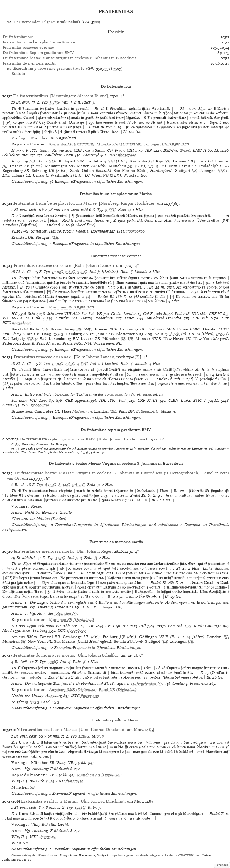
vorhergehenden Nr (120, 394)
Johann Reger (99, 551)
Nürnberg (109, 203)
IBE (126, 626)
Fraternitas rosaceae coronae (28, 47)
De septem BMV (58, 439)
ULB (52, 161)
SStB (35, 702)
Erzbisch (172, 334)
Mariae (49, 730)
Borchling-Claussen (35, 444)
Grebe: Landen (124, 314)
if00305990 (90, 696)
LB (151, 161)
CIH (130, 150)
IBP (149, 150)
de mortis (44, 551)
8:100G (64, 485)
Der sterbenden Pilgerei (47, 22)
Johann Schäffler (103, 655)
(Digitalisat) (72, 144)
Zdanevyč (91, 155)
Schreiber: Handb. (46, 231)
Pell (178, 314)
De (31, 96)
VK (99, 314)
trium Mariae (55, 203)
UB (32, 161)
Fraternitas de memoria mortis (29, 63)
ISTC (113, 155)
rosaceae (42, 265)
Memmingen (63, 96)
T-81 (188, 626)
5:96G (53, 662)
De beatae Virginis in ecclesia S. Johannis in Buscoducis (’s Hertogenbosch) (107, 473)
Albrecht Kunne (92, 96)
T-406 (185, 150)
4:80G (83, 363)
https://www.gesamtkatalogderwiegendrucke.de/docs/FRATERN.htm (155, 855)
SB (130, 166)
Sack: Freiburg (35, 630)
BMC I (199, 400)
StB (80, 329)
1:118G (84, 736)
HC (14, 314)
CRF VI (215, 314)
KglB (59, 334)
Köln (79, 265)
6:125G (51, 485)
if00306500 (136, 231)
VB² (6, 318)
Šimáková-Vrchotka (164, 318)
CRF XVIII (148, 400)
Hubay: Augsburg (47, 696)
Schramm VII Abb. (54, 626)
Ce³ (110, 150)
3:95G (82, 272)
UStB (220, 334)
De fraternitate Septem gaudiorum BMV (38, 53)
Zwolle (210, 473)
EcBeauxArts (147, 411)
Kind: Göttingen (208, 626)
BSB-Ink (171, 150)
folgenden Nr (66, 613)
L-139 (48, 318)
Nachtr (17, 696)
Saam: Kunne (52, 150)
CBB (78, 150)
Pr (57, 444)
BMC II (199, 150)
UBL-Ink (200, 318)
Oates (130, 318)
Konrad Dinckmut (108, 730)
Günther (62, 318)
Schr (32, 314)
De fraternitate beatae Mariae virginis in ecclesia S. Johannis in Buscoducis (69, 58)
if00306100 (40, 405)
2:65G (70, 272)
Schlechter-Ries (16, 155)
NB (168, 161)
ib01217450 (75, 781)
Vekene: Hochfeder (92, 231)
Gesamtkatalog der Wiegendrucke (34, 855)
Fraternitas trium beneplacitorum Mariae (39, 42)
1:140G (58, 272)
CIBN (173, 400)
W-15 (50, 781)
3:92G (60, 558)
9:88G (111, 210)
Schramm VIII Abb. (64, 314)
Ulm (81, 551)
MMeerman (82, 411)
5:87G (55, 102)
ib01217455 (48, 837)
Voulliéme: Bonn (59, 155)
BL (5, 166)
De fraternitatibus (18, 37)
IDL (195, 314)
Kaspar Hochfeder (138, 203)
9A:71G (79, 485)
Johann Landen (100, 265)
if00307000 (127, 155)
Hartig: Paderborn (97, 318)
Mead (7, 630)
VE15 (16, 231)
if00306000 (21, 323)
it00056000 (76, 630)
